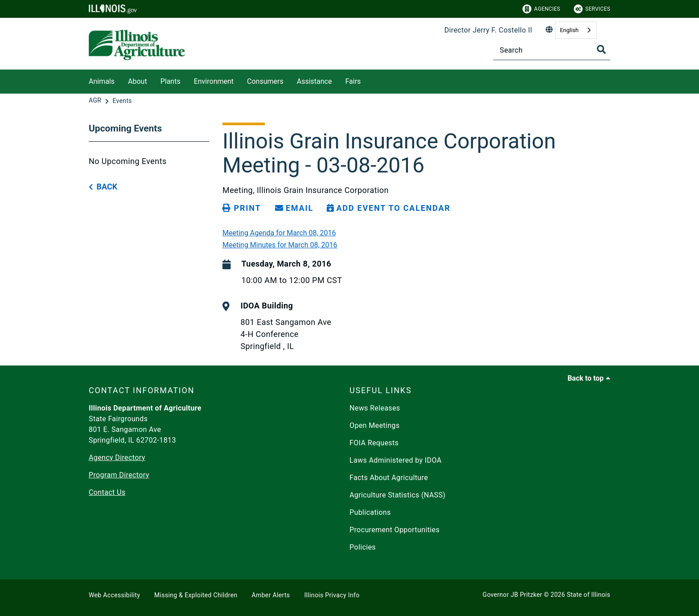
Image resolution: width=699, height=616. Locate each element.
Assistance (315, 81)
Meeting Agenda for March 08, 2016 (279, 233)
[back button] (103, 187)
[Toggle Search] (601, 49)
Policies (363, 547)
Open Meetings (374, 425)
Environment (214, 81)
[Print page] (242, 208)
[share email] (294, 208)
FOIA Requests (374, 443)
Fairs (353, 81)
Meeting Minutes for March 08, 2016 (280, 245)
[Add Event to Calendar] (389, 208)
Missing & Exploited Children (196, 595)
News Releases (375, 408)
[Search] (552, 50)
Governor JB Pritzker (513, 595)
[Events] (122, 101)
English (569, 30)
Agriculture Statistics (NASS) (397, 495)
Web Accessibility (114, 595)
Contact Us (107, 492)
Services (592, 9)
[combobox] (576, 30)
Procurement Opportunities (395, 530)
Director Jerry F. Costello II (488, 30)
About (138, 81)
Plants (171, 81)
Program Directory (119, 475)
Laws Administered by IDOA (395, 460)
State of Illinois (588, 595)
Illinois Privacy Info (332, 595)
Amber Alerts (271, 595)
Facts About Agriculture (389, 478)
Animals (102, 81)
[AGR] (96, 101)
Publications (370, 512)
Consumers (265, 81)
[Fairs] (367, 80)
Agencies (541, 9)
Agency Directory (117, 458)
